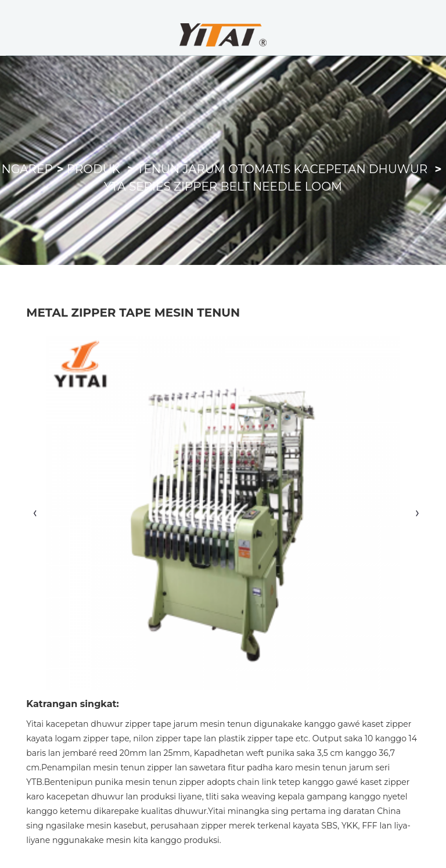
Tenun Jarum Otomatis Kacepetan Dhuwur (282, 169)
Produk (93, 169)
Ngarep (27, 169)
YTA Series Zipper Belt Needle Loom (223, 186)
